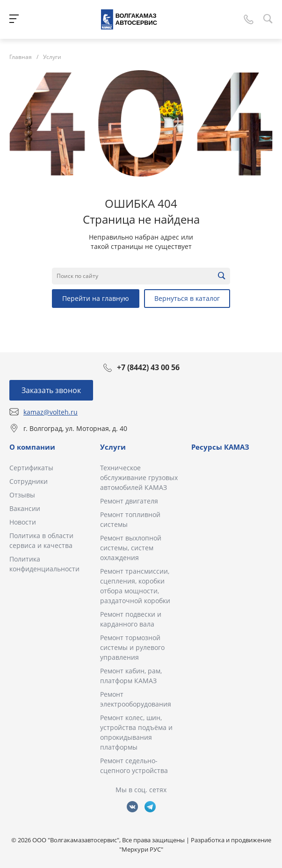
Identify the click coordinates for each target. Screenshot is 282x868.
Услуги (113, 447)
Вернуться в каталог (187, 298)
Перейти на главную (96, 298)
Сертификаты (31, 468)
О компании (32, 447)
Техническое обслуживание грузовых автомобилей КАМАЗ (139, 478)
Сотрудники (29, 481)
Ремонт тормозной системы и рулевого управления (132, 647)
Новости (23, 522)
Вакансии (25, 508)
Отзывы (22, 495)
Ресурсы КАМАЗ (220, 447)
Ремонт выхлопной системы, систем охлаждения (131, 548)
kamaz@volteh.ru (51, 412)
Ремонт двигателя (129, 501)
